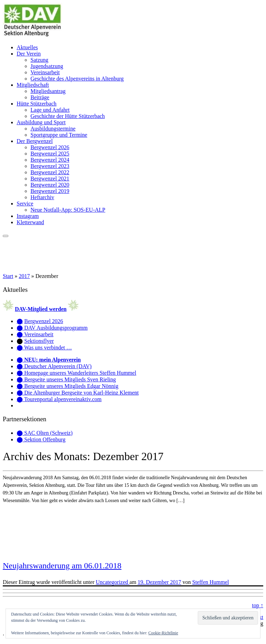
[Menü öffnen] (6, 236)
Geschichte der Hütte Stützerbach (68, 116)
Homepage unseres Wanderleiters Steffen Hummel (80, 373)
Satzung (39, 60)
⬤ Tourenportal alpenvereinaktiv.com (59, 399)
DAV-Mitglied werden (41, 309)
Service (25, 204)
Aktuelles (27, 47)
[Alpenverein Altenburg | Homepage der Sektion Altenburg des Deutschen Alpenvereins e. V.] (33, 36)
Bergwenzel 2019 (50, 191)
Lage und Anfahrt (50, 110)
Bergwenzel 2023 (50, 166)
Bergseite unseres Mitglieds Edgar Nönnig (71, 386)
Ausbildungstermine (53, 129)
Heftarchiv (42, 197)
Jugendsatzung (47, 66)
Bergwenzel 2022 (50, 172)
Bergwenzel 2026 (50, 147)
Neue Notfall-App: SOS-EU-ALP (68, 210)
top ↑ (258, 605)
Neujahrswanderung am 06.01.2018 (62, 566)
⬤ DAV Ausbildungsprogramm (52, 328)
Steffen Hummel (211, 582)
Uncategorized (113, 582)
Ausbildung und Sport (41, 122)
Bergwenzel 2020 (50, 185)
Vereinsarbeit (45, 72)
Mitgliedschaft (33, 85)
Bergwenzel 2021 (50, 179)
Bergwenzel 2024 (50, 160)
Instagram (28, 216)
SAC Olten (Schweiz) (48, 433)
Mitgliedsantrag (48, 91)
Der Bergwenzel (35, 141)
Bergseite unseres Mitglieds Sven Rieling (70, 379)
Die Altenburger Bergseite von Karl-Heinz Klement (81, 393)
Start (8, 276)
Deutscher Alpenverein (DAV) (58, 366)
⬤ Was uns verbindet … (44, 348)
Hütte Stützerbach (37, 104)
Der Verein (29, 54)
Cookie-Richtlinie (163, 633)
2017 (24, 276)
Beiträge (40, 97)
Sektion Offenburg (45, 439)
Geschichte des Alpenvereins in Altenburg (77, 79)
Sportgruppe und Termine (59, 135)
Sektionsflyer (39, 341)
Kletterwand (30, 222)
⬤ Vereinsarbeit (35, 334)
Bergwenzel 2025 (50, 154)
